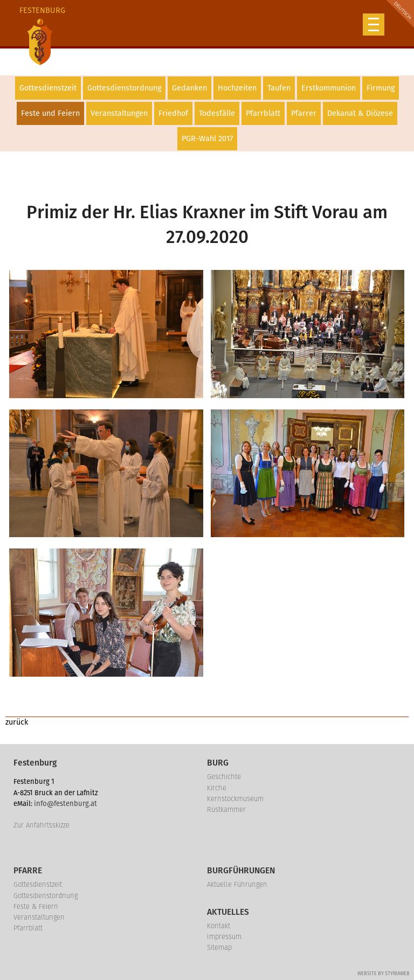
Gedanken (189, 88)
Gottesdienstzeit (48, 88)
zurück (17, 722)
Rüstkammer (226, 809)
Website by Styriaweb (384, 974)
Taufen (279, 88)
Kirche (217, 788)
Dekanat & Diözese (360, 113)
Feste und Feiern (50, 113)
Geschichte (224, 777)
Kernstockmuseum (235, 799)
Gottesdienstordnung (124, 88)
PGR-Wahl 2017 (207, 139)
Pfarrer (304, 113)
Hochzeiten (237, 88)
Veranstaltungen (119, 113)
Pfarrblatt (263, 113)
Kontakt (219, 926)
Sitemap (219, 947)
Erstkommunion (329, 88)
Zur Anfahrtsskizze (42, 825)
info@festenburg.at (65, 804)
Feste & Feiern (36, 906)
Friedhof (173, 113)
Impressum (224, 937)
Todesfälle (217, 113)
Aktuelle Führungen (237, 884)
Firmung (381, 88)
